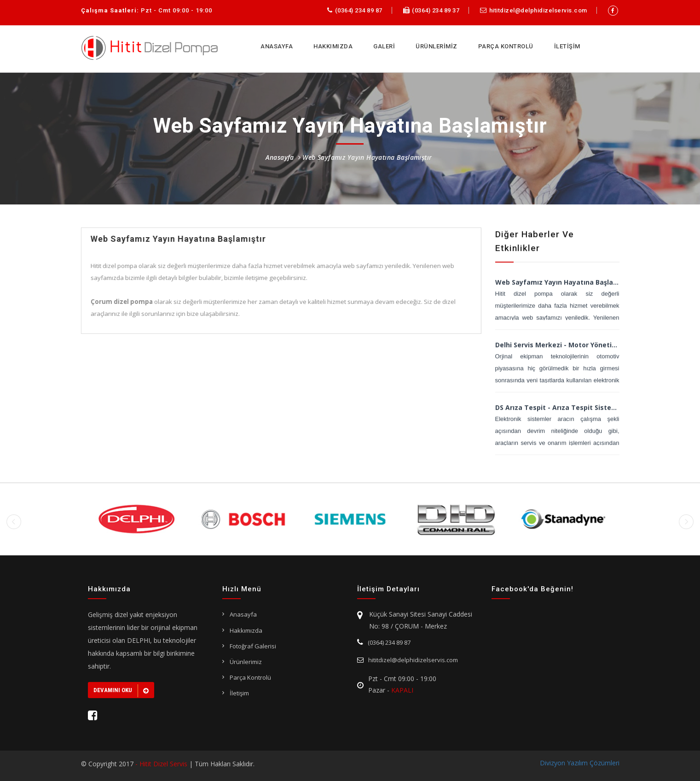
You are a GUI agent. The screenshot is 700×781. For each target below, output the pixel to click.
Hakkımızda (246, 630)
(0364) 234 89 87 (355, 10)
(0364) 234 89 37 (431, 10)
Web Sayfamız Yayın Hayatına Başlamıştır (366, 157)
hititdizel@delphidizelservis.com (534, 10)
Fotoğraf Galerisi (253, 646)
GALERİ (384, 46)
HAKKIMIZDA (333, 46)
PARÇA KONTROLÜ (506, 46)
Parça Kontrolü (250, 677)
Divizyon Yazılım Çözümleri (580, 763)
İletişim (239, 693)
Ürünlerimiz (246, 662)
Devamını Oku (121, 691)
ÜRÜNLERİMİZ (437, 46)
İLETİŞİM (567, 46)
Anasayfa (280, 157)
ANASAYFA (277, 46)
